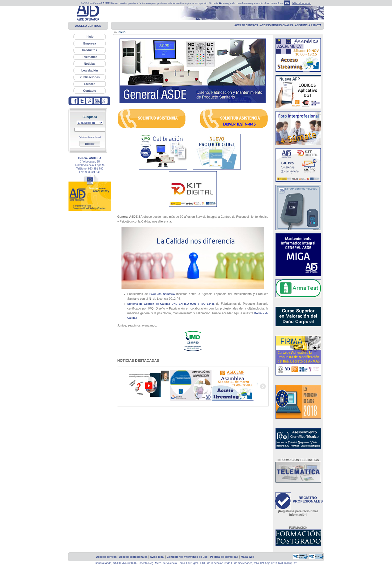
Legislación (89, 70)
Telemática (90, 57)
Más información (302, 3)
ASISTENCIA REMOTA (308, 25)
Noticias (90, 64)
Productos (90, 50)
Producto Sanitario (162, 294)
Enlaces (90, 84)
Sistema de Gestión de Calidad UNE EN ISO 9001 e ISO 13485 (171, 304)
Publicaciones (90, 77)
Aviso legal (157, 557)
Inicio (90, 37)
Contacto (90, 91)
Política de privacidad (224, 557)
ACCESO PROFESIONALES (277, 25)
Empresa (90, 43)
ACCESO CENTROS (88, 26)
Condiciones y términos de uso (187, 557)
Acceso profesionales (133, 557)
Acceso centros (106, 557)
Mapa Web (247, 557)
